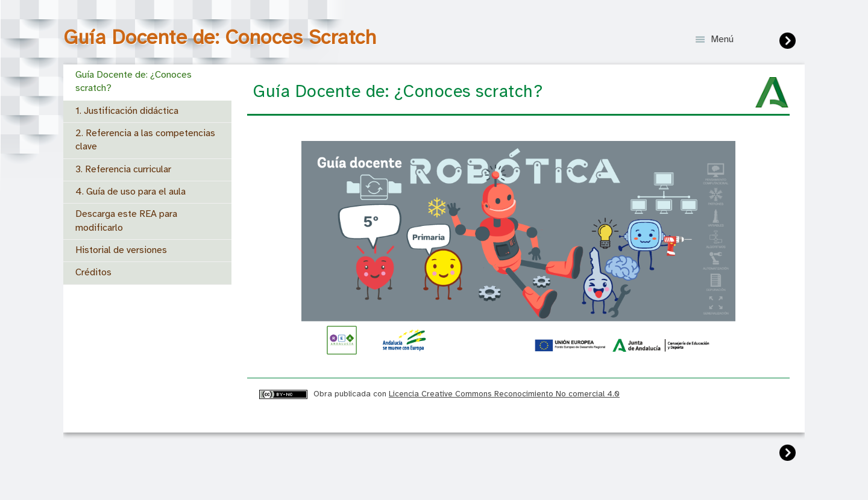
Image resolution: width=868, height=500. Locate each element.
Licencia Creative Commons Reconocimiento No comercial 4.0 (504, 394)
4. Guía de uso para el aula (131, 192)
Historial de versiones (121, 250)
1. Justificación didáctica (127, 111)
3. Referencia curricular (123, 170)
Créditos (93, 273)
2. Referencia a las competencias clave (145, 140)
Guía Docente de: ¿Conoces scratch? (134, 82)
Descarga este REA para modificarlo (126, 221)
